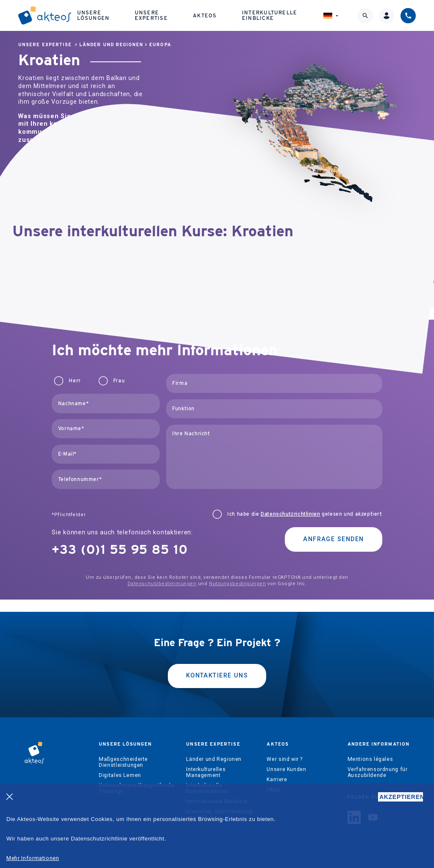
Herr (75, 381)
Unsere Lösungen (93, 15)
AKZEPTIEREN (401, 797)
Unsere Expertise (151, 15)
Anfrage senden (333, 539)
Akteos (205, 15)
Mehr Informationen (33, 858)
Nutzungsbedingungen (237, 584)
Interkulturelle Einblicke (270, 15)
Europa (160, 45)
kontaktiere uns (217, 676)
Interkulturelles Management (206, 772)
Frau (119, 381)
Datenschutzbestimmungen (162, 584)
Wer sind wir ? (285, 759)
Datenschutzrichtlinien (290, 514)
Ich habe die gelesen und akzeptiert (305, 514)
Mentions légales (370, 759)
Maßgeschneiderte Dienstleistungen (123, 762)
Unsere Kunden (286, 769)
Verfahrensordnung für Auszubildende (378, 772)
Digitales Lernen (120, 775)
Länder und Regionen (111, 45)
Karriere (277, 780)
